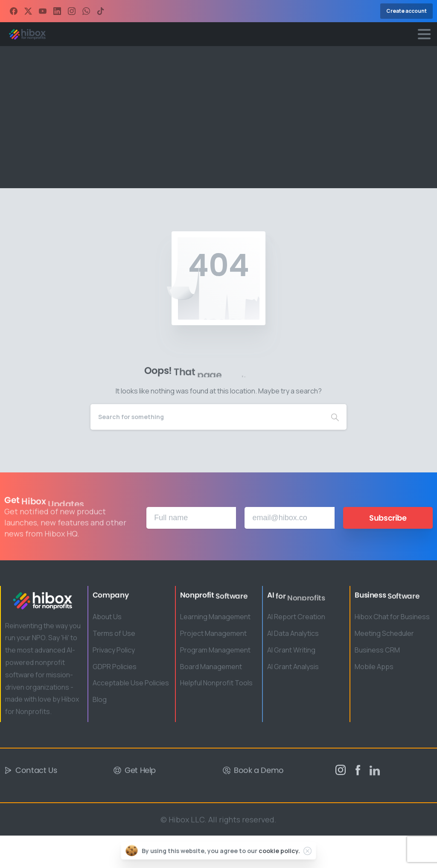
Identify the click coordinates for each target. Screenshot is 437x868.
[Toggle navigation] (424, 34)
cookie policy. (279, 851)
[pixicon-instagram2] (341, 773)
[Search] (207, 417)
